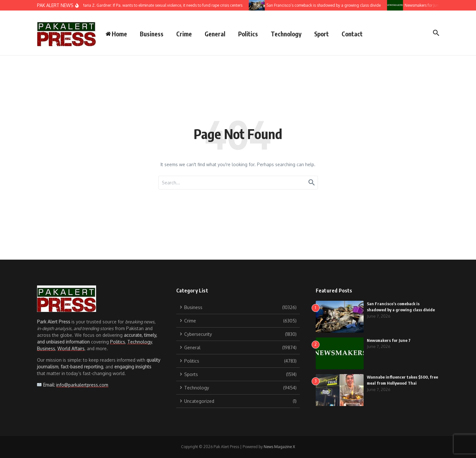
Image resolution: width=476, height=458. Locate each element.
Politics (248, 34)
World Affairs (71, 348)
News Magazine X (279, 447)
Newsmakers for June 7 (389, 340)
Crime (184, 34)
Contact (352, 34)
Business (152, 34)
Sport (321, 34)
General (215, 34)
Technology (286, 34)
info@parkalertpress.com (82, 385)
